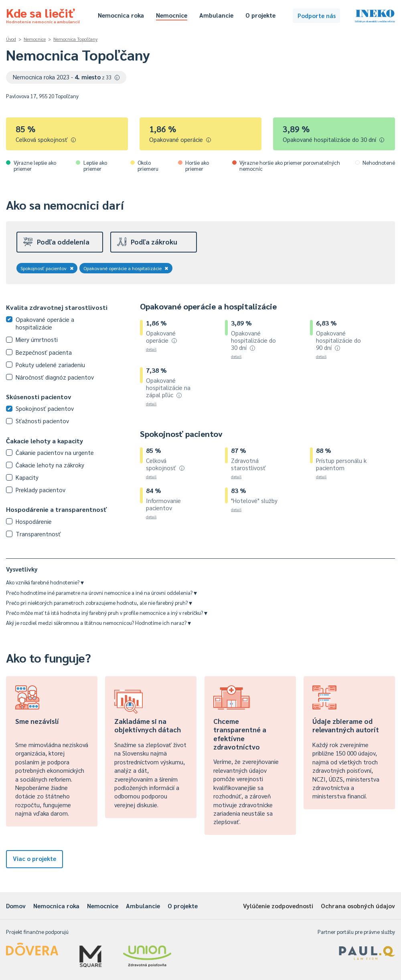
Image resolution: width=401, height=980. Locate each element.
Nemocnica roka (121, 15)
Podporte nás (317, 15)
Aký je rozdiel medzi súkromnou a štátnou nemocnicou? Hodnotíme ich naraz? (98, 623)
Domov (16, 906)
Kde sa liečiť (43, 14)
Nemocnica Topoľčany (75, 39)
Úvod (11, 39)
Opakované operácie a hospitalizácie (126, 268)
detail (151, 349)
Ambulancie (216, 15)
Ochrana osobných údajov (358, 906)
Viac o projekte (34, 858)
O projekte (260, 15)
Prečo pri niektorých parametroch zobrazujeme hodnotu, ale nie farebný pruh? (99, 603)
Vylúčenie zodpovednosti (278, 906)
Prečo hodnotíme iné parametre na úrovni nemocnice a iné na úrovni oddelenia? (101, 593)
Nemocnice (172, 15)
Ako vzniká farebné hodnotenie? (45, 582)
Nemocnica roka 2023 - (66, 77)
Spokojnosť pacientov (47, 268)
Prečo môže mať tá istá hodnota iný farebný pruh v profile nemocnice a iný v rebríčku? (107, 613)
